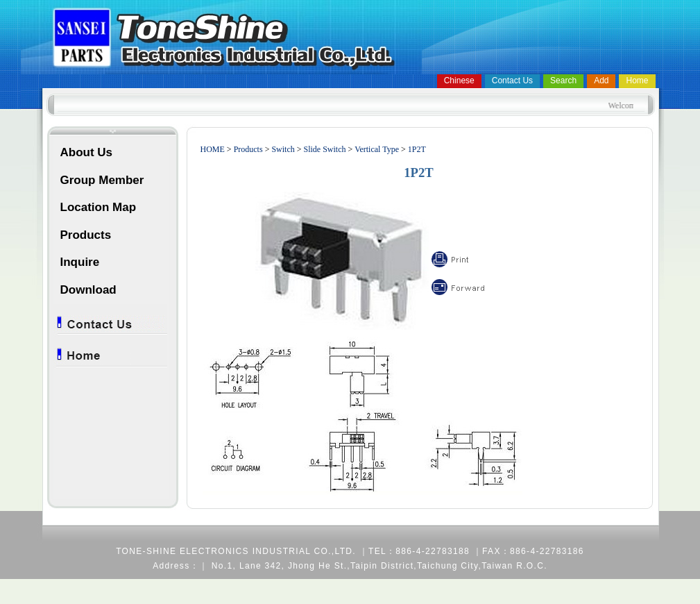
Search (563, 81)
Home (637, 81)
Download (88, 290)
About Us (87, 152)
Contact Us (512, 81)
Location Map (99, 207)
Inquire (80, 262)
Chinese (459, 81)
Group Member (102, 180)
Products (86, 235)
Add (601, 81)
